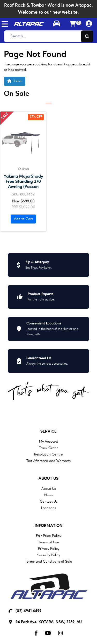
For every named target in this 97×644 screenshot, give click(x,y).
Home (15, 81)
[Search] (47, 36)
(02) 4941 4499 (28, 611)
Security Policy (49, 555)
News (48, 495)
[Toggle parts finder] (56, 24)
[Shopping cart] (73, 24)
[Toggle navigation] (5, 24)
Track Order (48, 448)
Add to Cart (23, 219)
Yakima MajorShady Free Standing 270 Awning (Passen (23, 182)
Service (48, 432)
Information (49, 526)
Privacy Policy (49, 549)
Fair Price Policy (48, 536)
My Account (48, 442)
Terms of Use (49, 542)
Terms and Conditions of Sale (49, 562)
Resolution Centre (48, 454)
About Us (48, 479)
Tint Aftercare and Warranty (49, 461)
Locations (49, 508)
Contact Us (49, 502)
